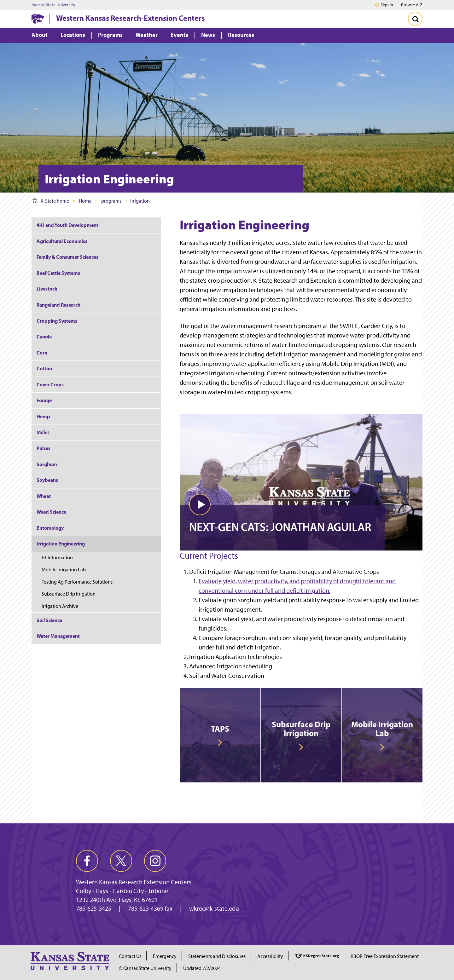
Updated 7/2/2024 (202, 968)
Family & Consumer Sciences (67, 257)
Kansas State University (53, 5)
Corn (42, 353)
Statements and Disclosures (217, 956)
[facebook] (87, 861)
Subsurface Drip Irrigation (69, 594)
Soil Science (49, 620)
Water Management (58, 636)
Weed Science (51, 512)
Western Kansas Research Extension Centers (134, 882)
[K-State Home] (38, 19)
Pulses (44, 448)
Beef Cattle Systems (58, 273)
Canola (44, 337)
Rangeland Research (58, 305)
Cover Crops (50, 384)
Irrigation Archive (60, 606)
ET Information (58, 558)
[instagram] (155, 861)
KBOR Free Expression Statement (385, 956)
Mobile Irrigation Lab (64, 570)
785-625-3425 (94, 908)
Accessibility (270, 956)
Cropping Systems (57, 321)
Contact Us (130, 956)
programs (111, 201)
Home (85, 201)
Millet (43, 432)
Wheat (44, 496)
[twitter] (121, 861)
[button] (200, 504)
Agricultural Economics (62, 241)
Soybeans (47, 480)
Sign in (387, 5)
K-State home (51, 201)
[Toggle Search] (415, 19)
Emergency (165, 956)
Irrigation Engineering (61, 544)
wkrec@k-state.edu (214, 908)
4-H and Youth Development (67, 225)
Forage (44, 400)
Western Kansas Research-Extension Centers (130, 18)
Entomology (50, 528)
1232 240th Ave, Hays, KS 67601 (117, 900)
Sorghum (47, 464)
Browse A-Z (412, 5)
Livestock (47, 289)
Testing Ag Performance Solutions (77, 582)
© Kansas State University (145, 968)
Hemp (43, 416)
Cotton (44, 368)
